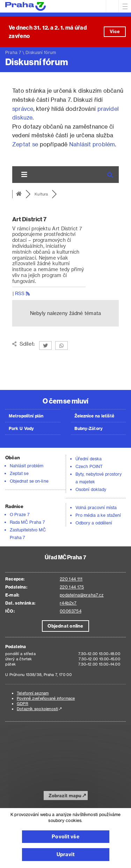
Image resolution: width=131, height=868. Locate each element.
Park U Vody (21, 428)
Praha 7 (13, 52)
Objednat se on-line (29, 481)
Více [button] (115, 31)
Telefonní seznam (33, 693)
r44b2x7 (68, 603)
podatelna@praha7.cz (82, 595)
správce (23, 109)
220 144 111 (71, 579)
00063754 (70, 611)
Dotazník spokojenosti (37, 709)
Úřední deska (89, 459)
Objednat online (65, 626)
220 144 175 (72, 587)
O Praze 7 (20, 514)
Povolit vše (65, 836)
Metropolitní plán (26, 416)
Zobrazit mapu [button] (65, 795)
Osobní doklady (91, 489)
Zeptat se (25, 144)
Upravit (65, 854)
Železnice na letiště (94, 416)
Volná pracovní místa (96, 507)
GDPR (23, 703)
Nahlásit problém (92, 144)
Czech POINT (89, 466)
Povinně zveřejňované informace (46, 698)
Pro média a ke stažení (98, 515)
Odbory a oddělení (94, 523)
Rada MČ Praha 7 (27, 522)
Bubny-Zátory (89, 428)
